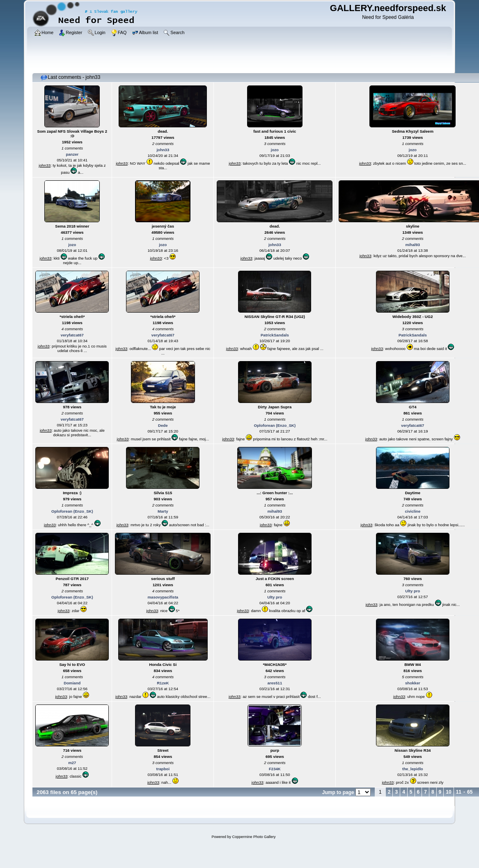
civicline (413, 511)
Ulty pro (275, 597)
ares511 (275, 683)
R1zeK (163, 683)
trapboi (163, 769)
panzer (72, 154)
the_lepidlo (413, 769)
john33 (45, 165)
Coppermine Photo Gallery (254, 837)
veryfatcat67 (72, 335)
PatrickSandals (275, 335)
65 (470, 792)
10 (448, 792)
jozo (275, 150)
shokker (413, 683)
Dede (163, 425)
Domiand (72, 683)
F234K (275, 769)
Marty (163, 511)
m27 (72, 763)
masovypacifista (163, 597)
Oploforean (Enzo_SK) (275, 425)
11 (459, 792)
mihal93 (413, 245)
